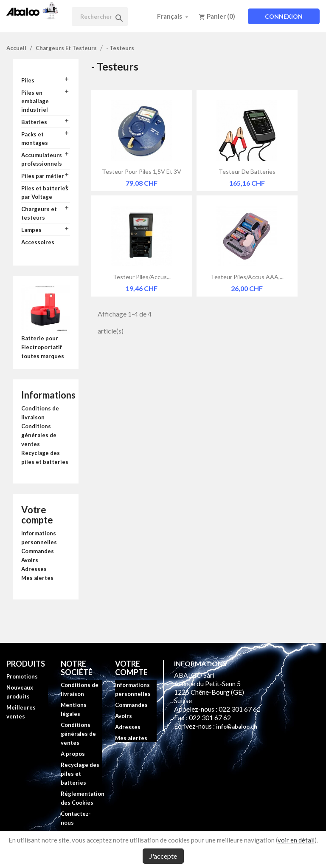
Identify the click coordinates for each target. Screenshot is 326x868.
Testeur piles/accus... (142, 277)
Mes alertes (37, 578)
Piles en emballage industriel (35, 101)
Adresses (34, 569)
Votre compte (37, 515)
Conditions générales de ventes (39, 435)
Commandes (38, 551)
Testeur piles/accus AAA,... (247, 277)
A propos (73, 754)
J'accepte (163, 856)
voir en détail (296, 840)
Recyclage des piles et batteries (80, 774)
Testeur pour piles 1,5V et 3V (142, 171)
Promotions (22, 676)
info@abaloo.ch (237, 727)
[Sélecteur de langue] (174, 16)
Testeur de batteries (247, 171)
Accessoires (38, 242)
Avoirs (30, 560)
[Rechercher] (100, 17)
